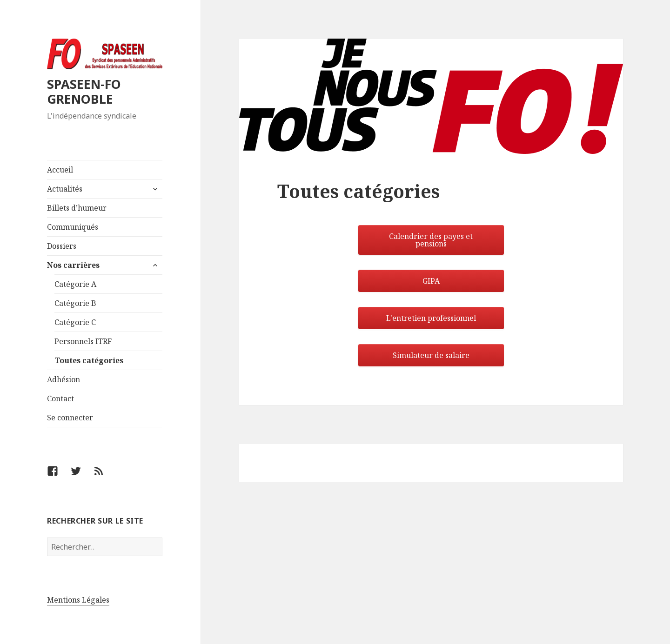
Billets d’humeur (77, 208)
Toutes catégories (89, 360)
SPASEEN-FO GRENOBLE (84, 91)
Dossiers (62, 246)
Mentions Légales (78, 600)
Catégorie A (75, 284)
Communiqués (73, 227)
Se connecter (70, 418)
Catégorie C (75, 322)
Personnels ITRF (83, 341)
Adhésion (64, 379)
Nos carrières (73, 265)
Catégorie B (75, 303)
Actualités (65, 189)
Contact (60, 398)
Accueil (60, 170)
